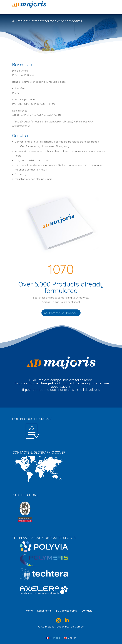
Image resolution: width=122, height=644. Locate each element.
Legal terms (44, 611)
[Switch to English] (70, 638)
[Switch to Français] (53, 638)
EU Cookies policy (67, 611)
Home (29, 611)
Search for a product (61, 313)
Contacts (87, 611)
